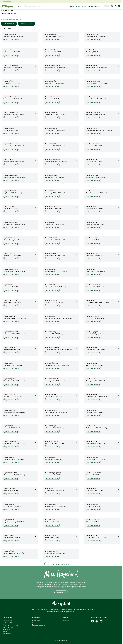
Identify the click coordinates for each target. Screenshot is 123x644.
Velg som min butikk (11, 40)
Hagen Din (79, 6)
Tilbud (72, 6)
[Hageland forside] (8, 6)
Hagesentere (7, 633)
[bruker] (112, 6)
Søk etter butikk (9, 24)
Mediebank (6, 629)
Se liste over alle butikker (61, 564)
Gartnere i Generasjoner (92, 6)
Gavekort (35, 623)
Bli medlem (61, 592)
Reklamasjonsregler (39, 625)
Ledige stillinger (8, 627)
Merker (5, 631)
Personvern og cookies (10, 625)
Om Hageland (7, 621)
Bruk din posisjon (27, 24)
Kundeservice (37, 621)
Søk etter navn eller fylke (18, 16)
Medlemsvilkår (8, 623)
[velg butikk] (9, 2)
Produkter (18, 6)
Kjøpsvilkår (65, 621)
